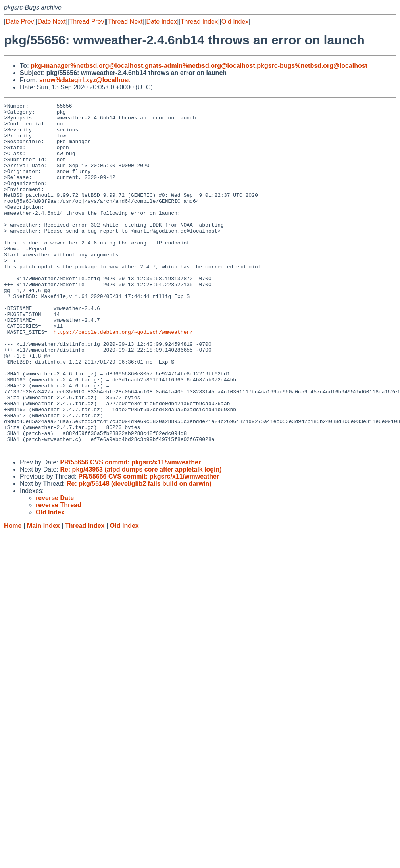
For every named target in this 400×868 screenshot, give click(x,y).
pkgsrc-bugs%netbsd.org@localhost (312, 66)
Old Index (235, 22)
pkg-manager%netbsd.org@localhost (87, 66)
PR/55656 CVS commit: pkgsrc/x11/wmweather (130, 530)
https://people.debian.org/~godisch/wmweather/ (123, 378)
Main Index (43, 594)
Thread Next (125, 22)
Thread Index (199, 22)
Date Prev (20, 22)
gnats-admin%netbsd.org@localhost (200, 66)
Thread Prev (87, 22)
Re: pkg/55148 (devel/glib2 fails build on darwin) (139, 551)
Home (13, 594)
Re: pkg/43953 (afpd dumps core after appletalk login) (141, 537)
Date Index (161, 22)
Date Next (51, 22)
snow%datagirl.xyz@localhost (85, 80)
